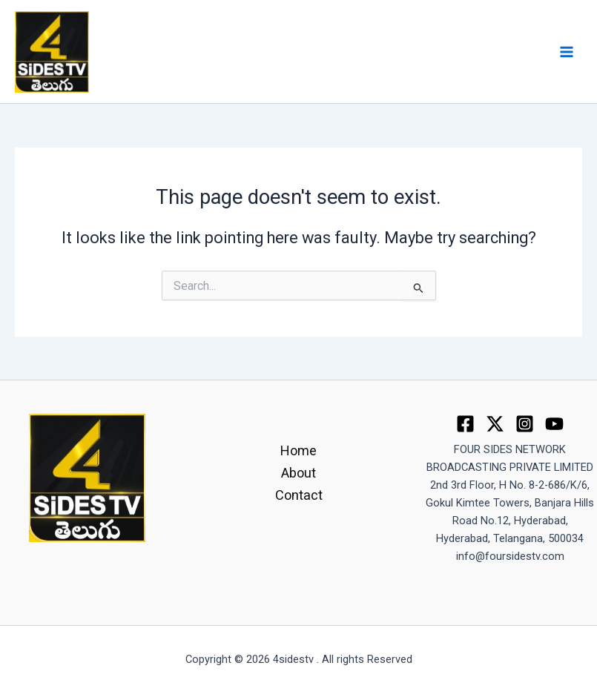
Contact (299, 495)
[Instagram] (525, 424)
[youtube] (554, 424)
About (298, 473)
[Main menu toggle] (567, 52)
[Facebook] (465, 424)
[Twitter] (495, 424)
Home (298, 450)
